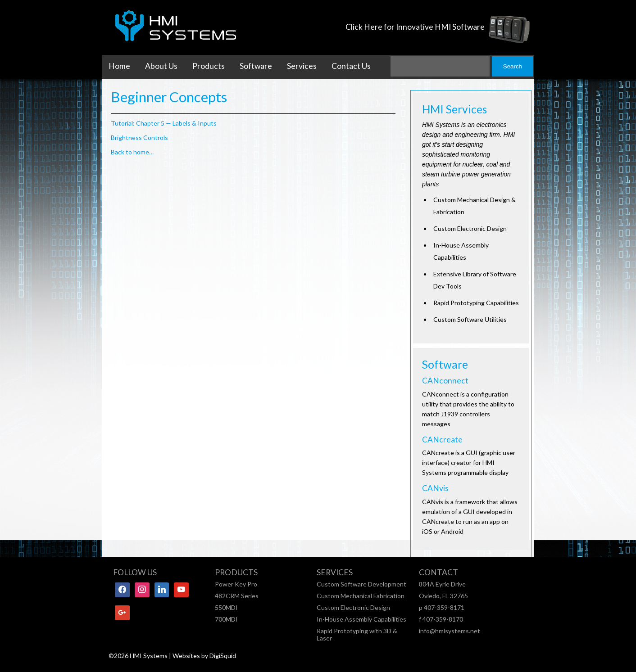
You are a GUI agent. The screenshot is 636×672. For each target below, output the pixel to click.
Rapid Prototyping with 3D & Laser (357, 634)
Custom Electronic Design (353, 607)
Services (302, 66)
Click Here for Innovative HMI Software (415, 27)
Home (119, 66)
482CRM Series (237, 596)
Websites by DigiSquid (204, 656)
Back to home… (132, 152)
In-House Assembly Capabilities (361, 619)
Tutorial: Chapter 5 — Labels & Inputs (164, 123)
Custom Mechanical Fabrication (361, 596)
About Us (161, 66)
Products (209, 66)
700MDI (226, 619)
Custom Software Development (361, 584)
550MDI (226, 607)
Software (256, 66)
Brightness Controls (139, 138)
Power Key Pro (236, 584)
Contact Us (351, 66)
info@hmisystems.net (450, 631)
